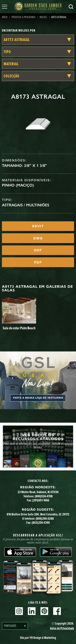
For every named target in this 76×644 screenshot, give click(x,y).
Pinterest (44, 611)
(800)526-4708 (44, 496)
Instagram (19, 611)
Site (38, 638)
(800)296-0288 (45, 519)
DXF (38, 250)
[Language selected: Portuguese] (15, 626)
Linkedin (32, 611)
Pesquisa (71, 7)
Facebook (57, 611)
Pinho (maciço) (18, 185)
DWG (38, 238)
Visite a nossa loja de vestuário (38, 398)
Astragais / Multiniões (26, 205)
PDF (38, 262)
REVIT (38, 226)
